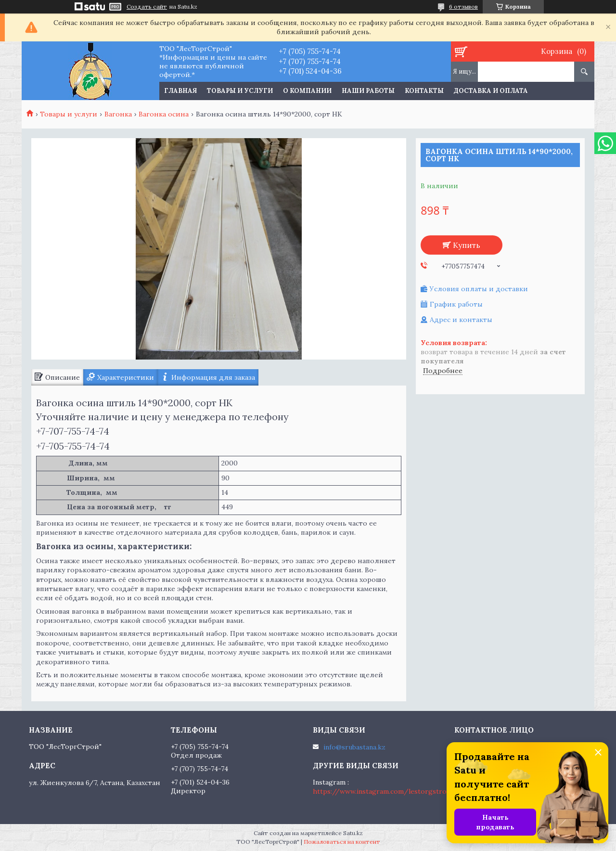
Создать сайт (147, 7)
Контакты (424, 91)
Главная (180, 91)
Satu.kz (353, 833)
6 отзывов (463, 6)
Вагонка (118, 114)
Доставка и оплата (491, 91)
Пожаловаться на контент (342, 842)
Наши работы (368, 91)
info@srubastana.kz (354, 747)
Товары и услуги (240, 91)
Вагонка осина (164, 114)
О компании (307, 91)
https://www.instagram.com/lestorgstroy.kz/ (388, 791)
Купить (467, 245)
